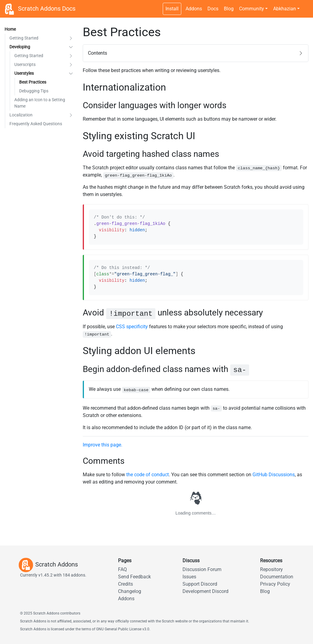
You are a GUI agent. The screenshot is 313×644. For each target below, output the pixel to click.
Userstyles (24, 73)
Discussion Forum (202, 569)
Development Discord (205, 591)
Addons (194, 9)
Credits (125, 584)
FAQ (122, 569)
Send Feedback (134, 577)
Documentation (277, 577)
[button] (71, 38)
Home (10, 29)
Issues (189, 577)
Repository (271, 569)
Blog (229, 9)
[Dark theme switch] (305, 5)
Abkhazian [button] (285, 9)
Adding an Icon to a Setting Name (40, 103)
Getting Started (24, 38)
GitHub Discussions (274, 475)
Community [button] (252, 9)
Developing (20, 47)
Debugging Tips (34, 91)
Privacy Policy (275, 584)
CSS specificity (132, 327)
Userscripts (25, 64)
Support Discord (200, 584)
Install (172, 9)
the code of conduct (148, 475)
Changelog (130, 591)
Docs (213, 9)
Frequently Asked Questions (36, 124)
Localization (21, 115)
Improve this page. (103, 445)
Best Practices (33, 82)
